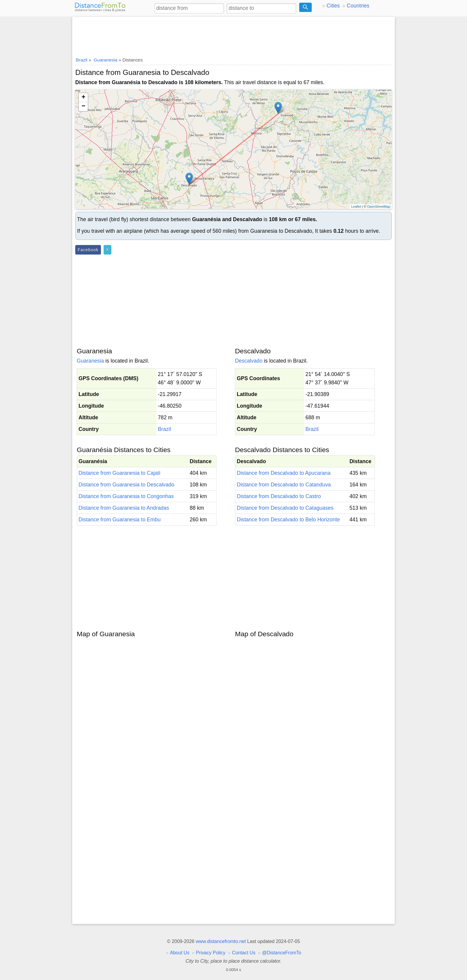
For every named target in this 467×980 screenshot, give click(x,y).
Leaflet (356, 207)
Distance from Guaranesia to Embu (120, 520)
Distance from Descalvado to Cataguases (285, 508)
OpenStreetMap (379, 207)
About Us (180, 953)
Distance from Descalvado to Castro (279, 496)
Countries (358, 6)
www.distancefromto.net (221, 941)
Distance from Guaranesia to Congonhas (126, 496)
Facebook (88, 250)
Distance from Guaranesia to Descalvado (126, 485)
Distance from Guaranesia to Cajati (119, 473)
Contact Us (244, 953)
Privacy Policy (211, 953)
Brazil (165, 429)
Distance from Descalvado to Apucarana (284, 473)
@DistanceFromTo (282, 953)
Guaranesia (90, 361)
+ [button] (83, 98)
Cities (333, 6)
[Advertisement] (233, 35)
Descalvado (249, 361)
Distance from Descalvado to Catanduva (284, 485)
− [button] (83, 107)
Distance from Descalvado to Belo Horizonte (288, 520)
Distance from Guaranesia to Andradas (124, 508)
